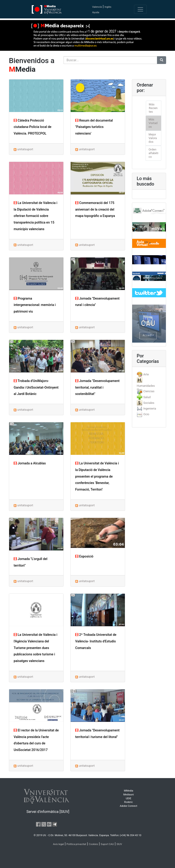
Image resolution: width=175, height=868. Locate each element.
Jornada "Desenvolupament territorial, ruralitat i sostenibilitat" (97, 388)
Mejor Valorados (153, 138)
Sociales (149, 403)
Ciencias (149, 391)
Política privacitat (76, 844)
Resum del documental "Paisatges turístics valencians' (94, 127)
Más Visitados (153, 123)
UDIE (129, 798)
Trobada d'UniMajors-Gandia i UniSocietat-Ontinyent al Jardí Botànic (36, 388)
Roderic (129, 802)
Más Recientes (153, 108)
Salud (147, 397)
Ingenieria (150, 409)
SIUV (119, 844)
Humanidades (146, 386)
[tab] (149, 374)
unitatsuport (25, 149)
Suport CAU (107, 844)
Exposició (84, 556)
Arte (146, 374)
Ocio (146, 414)
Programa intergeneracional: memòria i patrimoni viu (35, 305)
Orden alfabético (153, 153)
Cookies (93, 844)
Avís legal (59, 844)
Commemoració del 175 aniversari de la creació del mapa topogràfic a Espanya (95, 210)
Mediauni (129, 795)
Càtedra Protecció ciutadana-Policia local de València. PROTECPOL (33, 127)
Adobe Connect (129, 806)
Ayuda (96, 12)
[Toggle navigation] (140, 9)
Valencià (97, 7)
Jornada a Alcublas (30, 463)
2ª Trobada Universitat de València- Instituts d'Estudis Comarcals (96, 641)
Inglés (108, 7)
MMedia (129, 791)
